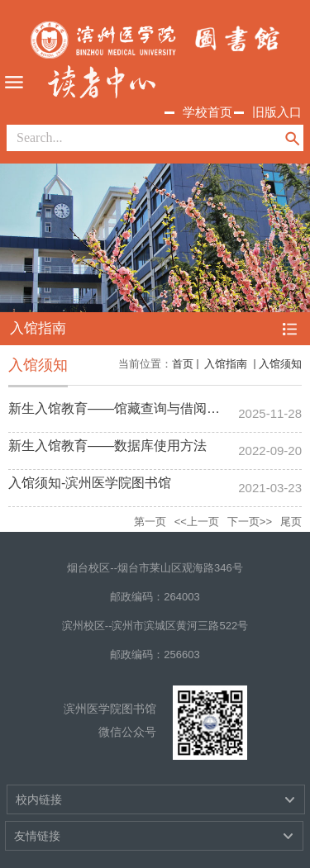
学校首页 (207, 112)
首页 (183, 364)
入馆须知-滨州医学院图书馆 (90, 483)
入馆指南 (226, 364)
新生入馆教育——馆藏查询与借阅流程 (121, 408)
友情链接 (37, 836)
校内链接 (39, 799)
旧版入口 (277, 112)
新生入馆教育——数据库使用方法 (107, 446)
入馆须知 (280, 364)
